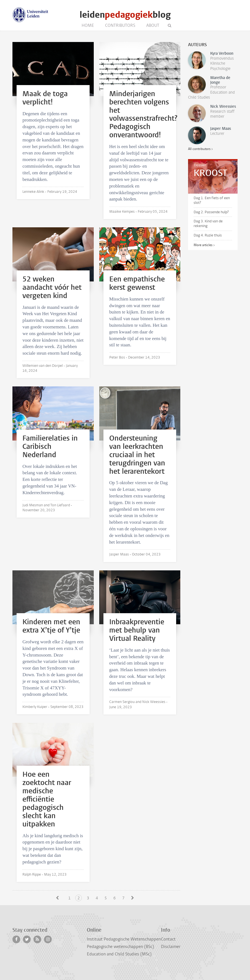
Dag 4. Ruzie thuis (208, 235)
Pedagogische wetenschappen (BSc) (120, 947)
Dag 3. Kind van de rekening (208, 223)
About (153, 25)
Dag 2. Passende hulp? (211, 212)
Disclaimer (171, 947)
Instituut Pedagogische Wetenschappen (124, 939)
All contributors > (200, 149)
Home (88, 25)
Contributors (120, 25)
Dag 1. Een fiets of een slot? (212, 200)
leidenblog (125, 15)
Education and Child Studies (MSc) (119, 954)
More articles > (204, 245)
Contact (168, 939)
